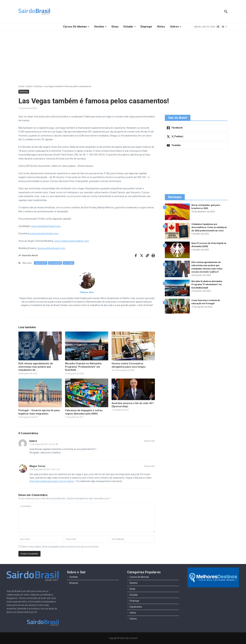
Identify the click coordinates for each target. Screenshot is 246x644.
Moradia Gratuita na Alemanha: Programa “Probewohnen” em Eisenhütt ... (84, 367)
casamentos (41, 263)
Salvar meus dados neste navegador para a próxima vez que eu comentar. (60, 547)
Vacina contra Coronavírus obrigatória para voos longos (129, 365)
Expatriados (135, 607)
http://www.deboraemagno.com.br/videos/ (52, 481)
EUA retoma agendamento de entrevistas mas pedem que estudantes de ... (36, 367)
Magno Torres (37, 466)
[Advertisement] (123, 55)
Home (21, 86)
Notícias (38, 86)
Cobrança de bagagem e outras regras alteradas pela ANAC (84, 412)
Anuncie (72, 583)
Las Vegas (68, 263)
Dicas (115, 27)
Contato (72, 577)
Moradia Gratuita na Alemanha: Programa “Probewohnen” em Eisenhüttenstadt (208, 284)
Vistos (161, 27)
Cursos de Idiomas (76, 27)
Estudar (130, 27)
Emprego (146, 27)
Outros (176, 27)
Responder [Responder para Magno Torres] (150, 466)
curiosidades (55, 263)
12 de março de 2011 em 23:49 (44, 444)
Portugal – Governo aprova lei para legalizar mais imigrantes (39, 412)
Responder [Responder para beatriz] (150, 441)
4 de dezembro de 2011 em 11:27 (45, 469)
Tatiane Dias (87, 292)
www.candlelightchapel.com (46, 226)
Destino (100, 27)
